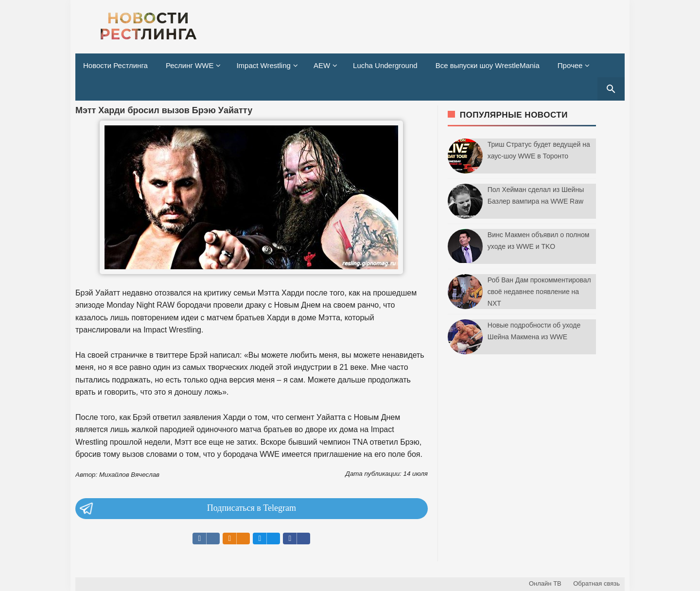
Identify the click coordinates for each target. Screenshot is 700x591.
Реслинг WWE (190, 65)
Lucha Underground (385, 65)
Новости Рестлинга (115, 65)
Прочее (570, 65)
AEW (322, 65)
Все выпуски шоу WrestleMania (488, 65)
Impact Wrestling (263, 65)
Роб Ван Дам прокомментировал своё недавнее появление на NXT (539, 292)
